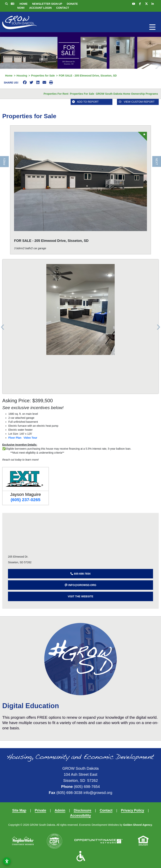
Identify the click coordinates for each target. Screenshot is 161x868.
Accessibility (80, 816)
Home (24, 4)
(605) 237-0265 (26, 500)
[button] (80, 574)
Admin (60, 810)
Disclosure (82, 810)
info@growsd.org (98, 793)
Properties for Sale (82, 94)
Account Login (40, 8)
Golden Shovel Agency (138, 825)
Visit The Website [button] (81, 596)
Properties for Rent (56, 94)
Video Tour (30, 438)
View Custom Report (137, 102)
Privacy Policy (133, 810)
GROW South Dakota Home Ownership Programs (127, 94)
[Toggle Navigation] (152, 27)
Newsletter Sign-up (47, 4)
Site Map (19, 810)
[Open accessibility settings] (7, 861)
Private (40, 810)
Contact (63, 8)
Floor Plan (15, 438)
